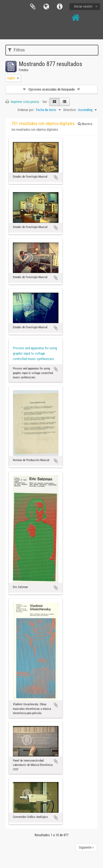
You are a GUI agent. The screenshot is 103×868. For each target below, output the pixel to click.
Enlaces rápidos (60, 7)
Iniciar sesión (83, 6)
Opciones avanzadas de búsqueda (51, 89)
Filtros (16, 50)
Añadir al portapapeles (56, 177)
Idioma (46, 7)
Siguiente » (86, 847)
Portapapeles (33, 7)
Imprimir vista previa (22, 102)
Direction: (70, 110)
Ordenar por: (26, 110)
